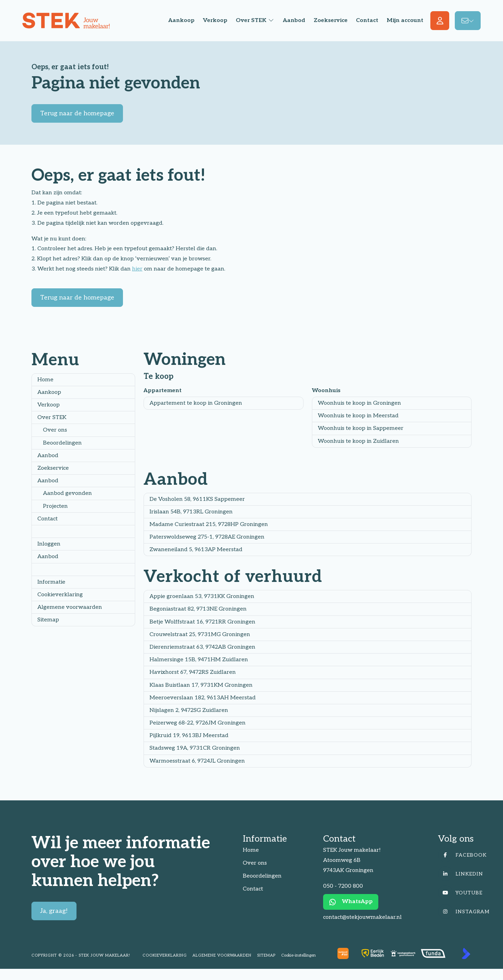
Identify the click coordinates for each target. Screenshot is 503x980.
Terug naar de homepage (77, 113)
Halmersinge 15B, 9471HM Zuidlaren (199, 660)
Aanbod (48, 456)
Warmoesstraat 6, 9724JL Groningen (197, 761)
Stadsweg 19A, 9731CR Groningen (195, 748)
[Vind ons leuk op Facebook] (464, 855)
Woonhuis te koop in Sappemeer (361, 428)
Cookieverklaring (60, 595)
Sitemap (48, 620)
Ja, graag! (54, 911)
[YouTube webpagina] (464, 893)
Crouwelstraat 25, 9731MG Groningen (200, 635)
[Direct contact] (468, 21)
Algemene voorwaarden (70, 607)
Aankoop (49, 392)
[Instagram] (464, 911)
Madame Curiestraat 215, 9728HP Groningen (209, 524)
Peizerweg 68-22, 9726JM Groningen (198, 723)
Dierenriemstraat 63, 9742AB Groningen (202, 647)
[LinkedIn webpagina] (464, 874)
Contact (48, 519)
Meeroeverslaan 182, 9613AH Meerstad (203, 698)
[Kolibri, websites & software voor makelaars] (466, 953)
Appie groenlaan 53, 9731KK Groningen (202, 596)
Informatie (51, 582)
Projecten (55, 506)
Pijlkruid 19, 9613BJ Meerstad (189, 736)
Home (45, 380)
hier (137, 269)
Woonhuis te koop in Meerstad (358, 416)
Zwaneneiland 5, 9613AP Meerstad (196, 550)
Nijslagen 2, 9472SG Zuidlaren (189, 710)
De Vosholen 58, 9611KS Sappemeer (197, 499)
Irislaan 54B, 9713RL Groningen (191, 512)
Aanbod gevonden (67, 493)
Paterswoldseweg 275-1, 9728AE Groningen (207, 537)
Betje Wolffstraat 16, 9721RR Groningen (202, 622)
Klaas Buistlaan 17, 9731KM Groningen (201, 685)
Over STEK (52, 417)
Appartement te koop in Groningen (196, 403)
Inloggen (49, 544)
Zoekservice (53, 468)
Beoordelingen (62, 443)
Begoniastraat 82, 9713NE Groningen (198, 609)
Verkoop (49, 405)
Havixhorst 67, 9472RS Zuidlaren (193, 672)
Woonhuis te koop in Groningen (359, 403)
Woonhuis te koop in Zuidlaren (358, 441)
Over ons (55, 430)
